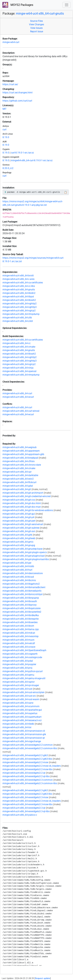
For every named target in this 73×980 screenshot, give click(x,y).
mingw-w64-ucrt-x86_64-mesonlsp (21, 636)
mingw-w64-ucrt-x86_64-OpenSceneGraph (24, 650)
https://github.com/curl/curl (17, 101)
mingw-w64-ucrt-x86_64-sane (18, 703)
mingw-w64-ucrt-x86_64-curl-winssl (21, 411)
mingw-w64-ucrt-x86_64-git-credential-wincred (27, 496)
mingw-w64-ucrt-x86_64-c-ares (18, 279)
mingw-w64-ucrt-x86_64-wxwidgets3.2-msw (25, 762)
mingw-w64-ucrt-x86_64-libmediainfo (22, 591)
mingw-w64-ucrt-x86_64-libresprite (21, 619)
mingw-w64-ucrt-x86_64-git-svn (19, 531)
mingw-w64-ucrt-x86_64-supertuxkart (22, 717)
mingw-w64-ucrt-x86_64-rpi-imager (21, 685)
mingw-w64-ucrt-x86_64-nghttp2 (20, 304)
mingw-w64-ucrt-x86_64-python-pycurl (23, 671)
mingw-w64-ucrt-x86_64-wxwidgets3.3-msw (25, 797)
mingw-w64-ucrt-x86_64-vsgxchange (22, 741)
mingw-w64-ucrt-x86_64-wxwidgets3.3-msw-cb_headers (32, 801)
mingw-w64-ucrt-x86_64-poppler (19, 664)
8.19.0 (6, 137)
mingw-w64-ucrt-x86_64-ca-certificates (23, 283)
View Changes (36, 25)
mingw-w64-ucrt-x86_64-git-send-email (23, 524)
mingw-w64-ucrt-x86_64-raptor (19, 682)
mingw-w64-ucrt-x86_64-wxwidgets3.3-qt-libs (26, 811)
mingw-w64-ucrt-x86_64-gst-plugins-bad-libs (26, 559)
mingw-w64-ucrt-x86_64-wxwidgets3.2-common (28, 745)
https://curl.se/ (10, 84)
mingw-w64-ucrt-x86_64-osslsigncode (22, 657)
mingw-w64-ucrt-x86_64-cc (17, 343)
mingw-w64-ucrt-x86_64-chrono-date (22, 465)
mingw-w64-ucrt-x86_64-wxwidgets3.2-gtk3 (25, 755)
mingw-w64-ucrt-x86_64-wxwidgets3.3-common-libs (30, 783)
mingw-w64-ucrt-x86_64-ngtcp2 (19, 311)
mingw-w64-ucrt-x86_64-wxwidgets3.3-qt (24, 808)
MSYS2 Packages (18, 5)
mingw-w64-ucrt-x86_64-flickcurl (19, 482)
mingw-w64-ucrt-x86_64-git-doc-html (22, 503)
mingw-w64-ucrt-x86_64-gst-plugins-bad (24, 556)
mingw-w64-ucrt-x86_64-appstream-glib (23, 454)
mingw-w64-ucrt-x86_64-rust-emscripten (24, 692)
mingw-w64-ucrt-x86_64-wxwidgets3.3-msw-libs (28, 804)
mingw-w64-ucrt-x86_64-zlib (17, 318)
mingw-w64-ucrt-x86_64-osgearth (20, 654)
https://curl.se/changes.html (18, 93)
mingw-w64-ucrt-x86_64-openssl (19, 371)
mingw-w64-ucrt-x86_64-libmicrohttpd (22, 594)
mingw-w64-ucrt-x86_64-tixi (17, 727)
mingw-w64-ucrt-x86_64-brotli (18, 276)
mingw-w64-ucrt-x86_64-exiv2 (18, 479)
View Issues (36, 28)
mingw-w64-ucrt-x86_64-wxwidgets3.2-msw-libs (28, 769)
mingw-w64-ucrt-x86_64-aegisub (20, 447)
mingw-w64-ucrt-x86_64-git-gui (19, 514)
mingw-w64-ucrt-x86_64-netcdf (19, 643)
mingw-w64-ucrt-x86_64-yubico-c (20, 815)
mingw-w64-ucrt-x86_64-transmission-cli (24, 731)
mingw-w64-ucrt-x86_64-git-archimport (23, 493)
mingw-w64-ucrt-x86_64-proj (17, 668)
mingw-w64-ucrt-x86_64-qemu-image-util (24, 678)
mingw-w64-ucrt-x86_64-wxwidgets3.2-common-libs (30, 748)
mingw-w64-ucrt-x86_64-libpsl (18, 297)
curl (4, 130)
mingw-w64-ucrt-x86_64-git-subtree (21, 528)
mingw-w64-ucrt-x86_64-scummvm (21, 706)
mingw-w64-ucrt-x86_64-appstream (21, 451)
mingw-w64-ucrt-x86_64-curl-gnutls (40, 14)
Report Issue (37, 32)
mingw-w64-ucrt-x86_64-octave (19, 647)
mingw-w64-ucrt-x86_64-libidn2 (19, 293)
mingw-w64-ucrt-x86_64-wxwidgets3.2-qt (24, 773)
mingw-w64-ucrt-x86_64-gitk (17, 535)
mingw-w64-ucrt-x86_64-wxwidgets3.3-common (28, 780)
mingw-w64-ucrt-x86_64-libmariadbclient (24, 587)
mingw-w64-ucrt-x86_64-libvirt (18, 626)
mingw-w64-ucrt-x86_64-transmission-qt (24, 738)
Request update (43, 978)
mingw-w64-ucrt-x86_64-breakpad (20, 458)
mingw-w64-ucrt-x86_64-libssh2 (19, 300)
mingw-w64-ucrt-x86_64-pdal (18, 661)
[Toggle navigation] (67, 5)
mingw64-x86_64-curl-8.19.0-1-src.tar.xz (32, 160)
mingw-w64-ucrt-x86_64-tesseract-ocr (22, 720)
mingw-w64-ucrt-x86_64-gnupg (19, 545)
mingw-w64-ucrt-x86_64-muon (18, 640)
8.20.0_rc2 (8, 168)
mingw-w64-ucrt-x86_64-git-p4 (18, 517)
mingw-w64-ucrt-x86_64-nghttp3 (20, 307)
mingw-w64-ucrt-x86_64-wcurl (18, 397)
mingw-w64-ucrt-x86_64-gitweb (19, 538)
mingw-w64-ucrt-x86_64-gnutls (19, 290)
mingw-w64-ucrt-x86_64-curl (17, 393)
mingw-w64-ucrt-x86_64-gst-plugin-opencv (25, 552)
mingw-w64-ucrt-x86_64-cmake (19, 347)
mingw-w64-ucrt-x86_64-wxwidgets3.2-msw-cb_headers (32, 766)
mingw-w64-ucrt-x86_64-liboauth (20, 601)
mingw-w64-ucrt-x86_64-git (17, 489)
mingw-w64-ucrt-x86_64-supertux (20, 713)
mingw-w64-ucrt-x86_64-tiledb (18, 724)
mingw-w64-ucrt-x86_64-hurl (17, 570)
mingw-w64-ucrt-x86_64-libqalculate (22, 608)
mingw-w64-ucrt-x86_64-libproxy (20, 605)
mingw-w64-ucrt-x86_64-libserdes (20, 622)
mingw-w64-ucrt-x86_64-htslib (18, 566)
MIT (4, 109)
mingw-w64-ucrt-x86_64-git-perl (19, 521)
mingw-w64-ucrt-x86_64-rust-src (19, 696)
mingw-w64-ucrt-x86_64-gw (17, 563)
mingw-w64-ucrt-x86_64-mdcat (19, 633)
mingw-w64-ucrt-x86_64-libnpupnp (21, 598)
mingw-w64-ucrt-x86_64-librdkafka (21, 615)
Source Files (36, 21)
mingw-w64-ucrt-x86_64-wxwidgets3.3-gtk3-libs (27, 794)
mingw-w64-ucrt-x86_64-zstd (18, 321)
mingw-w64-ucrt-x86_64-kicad (18, 577)
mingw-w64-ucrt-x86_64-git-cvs (19, 500)
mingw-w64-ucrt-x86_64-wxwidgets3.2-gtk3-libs (27, 759)
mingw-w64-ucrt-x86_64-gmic (18, 542)
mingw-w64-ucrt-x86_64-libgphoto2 (21, 584)
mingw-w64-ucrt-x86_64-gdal (18, 486)
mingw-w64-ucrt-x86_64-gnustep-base (22, 549)
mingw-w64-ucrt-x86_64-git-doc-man (22, 507)
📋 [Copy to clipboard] (66, 192)
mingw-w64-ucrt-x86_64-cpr (17, 472)
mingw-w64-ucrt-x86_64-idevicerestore (23, 573)
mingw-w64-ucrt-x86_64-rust (17, 689)
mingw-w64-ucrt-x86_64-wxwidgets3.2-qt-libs (26, 776)
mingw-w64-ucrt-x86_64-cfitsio (19, 461)
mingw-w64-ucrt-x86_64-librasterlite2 (22, 612)
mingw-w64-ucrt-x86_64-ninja (18, 368)
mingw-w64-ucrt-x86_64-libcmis (19, 580)
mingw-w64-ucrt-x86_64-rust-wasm (21, 699)
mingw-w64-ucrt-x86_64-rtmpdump (21, 314)
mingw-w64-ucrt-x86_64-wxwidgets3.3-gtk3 (25, 790)
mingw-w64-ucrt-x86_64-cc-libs (19, 286)
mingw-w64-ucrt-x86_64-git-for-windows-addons (28, 510)
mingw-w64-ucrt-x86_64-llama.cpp (21, 629)
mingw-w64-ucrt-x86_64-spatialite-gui (22, 710)
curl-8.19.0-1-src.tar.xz (22, 153)
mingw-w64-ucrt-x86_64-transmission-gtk (24, 734)
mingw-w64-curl (11, 42)
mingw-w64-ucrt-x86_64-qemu (18, 675)
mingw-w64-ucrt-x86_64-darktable (20, 475)
